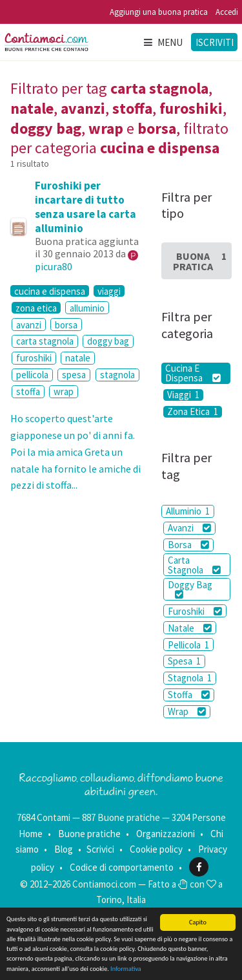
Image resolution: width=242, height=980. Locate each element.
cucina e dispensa (50, 291)
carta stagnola (45, 341)
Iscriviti (215, 42)
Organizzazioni (166, 834)
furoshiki (34, 358)
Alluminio (188, 511)
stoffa (28, 391)
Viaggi (183, 395)
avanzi (29, 325)
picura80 (54, 266)
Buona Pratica (200, 261)
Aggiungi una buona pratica (159, 12)
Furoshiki (195, 611)
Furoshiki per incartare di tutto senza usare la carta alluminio (86, 207)
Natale (190, 628)
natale (78, 358)
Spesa (184, 661)
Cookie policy (156, 849)
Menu (163, 42)
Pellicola (188, 645)
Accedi (227, 12)
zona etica (36, 308)
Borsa (188, 545)
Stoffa (189, 695)
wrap (64, 391)
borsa (66, 325)
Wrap (187, 711)
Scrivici (100, 849)
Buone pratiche (89, 834)
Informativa (126, 969)
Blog (64, 849)
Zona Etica (193, 412)
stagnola (117, 375)
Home (31, 834)
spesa (74, 375)
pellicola (32, 375)
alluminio (87, 308)
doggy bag (108, 341)
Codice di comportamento (122, 867)
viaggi (109, 291)
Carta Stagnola (194, 565)
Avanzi (189, 528)
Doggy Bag (190, 589)
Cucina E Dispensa (193, 373)
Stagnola (190, 678)
